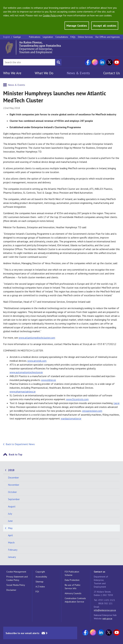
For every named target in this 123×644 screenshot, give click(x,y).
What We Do (44, 73)
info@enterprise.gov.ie (105, 610)
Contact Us (112, 73)
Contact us (100, 572)
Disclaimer (11, 590)
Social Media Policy (16, 585)
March (11, 542)
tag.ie (117, 403)
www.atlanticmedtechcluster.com (37, 338)
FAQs (73, 37)
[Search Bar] (29, 62)
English (7, 37)
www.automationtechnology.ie (26, 372)
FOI (37, 592)
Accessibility (41, 577)
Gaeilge (17, 37)
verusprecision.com (92, 411)
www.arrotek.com (37, 361)
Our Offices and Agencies (108, 37)
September (14, 499)
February (13, 550)
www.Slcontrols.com (77, 399)
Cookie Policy (50, 15)
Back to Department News (20, 444)
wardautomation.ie (71, 418)
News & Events (78, 73)
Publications (35, 37)
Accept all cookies (105, 26)
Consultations (62, 37)
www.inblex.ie (49, 380)
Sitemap (39, 582)
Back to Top (16, 454)
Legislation (48, 37)
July (10, 514)
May (10, 528)
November (14, 485)
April (10, 535)
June (10, 521)
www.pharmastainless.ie (23, 392)
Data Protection (72, 580)
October (12, 492)
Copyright (40, 572)
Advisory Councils (73, 593)
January (12, 557)
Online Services (85, 37)
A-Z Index (40, 587)
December (13, 478)
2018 (11, 470)
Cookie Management (16, 572)
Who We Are (12, 73)
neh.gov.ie (107, 618)
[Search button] (58, 62)
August (12, 506)
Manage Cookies (77, 26)
